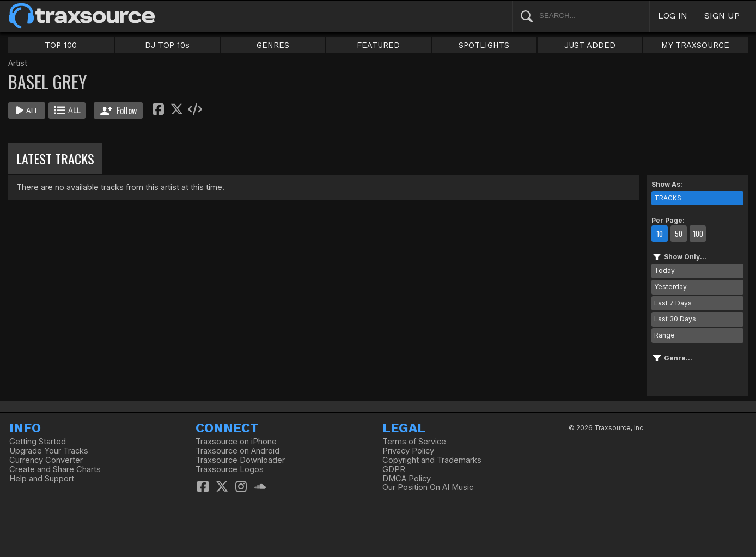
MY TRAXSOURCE (695, 45)
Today (664, 270)
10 (660, 234)
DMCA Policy (407, 479)
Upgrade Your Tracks (49, 451)
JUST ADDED (590, 45)
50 (679, 234)
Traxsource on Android (237, 451)
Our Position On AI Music (428, 487)
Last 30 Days (675, 319)
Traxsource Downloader (240, 460)
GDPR (394, 469)
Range (664, 335)
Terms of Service (414, 442)
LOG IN (673, 16)
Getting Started (38, 442)
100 (698, 234)
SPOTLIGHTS (484, 45)
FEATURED (378, 45)
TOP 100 (61, 45)
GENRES (273, 45)
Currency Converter (46, 460)
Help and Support (42, 479)
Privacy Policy (408, 451)
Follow (118, 111)
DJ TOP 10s (167, 45)
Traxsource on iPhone (236, 442)
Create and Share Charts (55, 469)
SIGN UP (722, 16)
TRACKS (668, 198)
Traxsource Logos (230, 469)
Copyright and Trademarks (432, 460)
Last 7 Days (673, 303)
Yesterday (670, 287)
